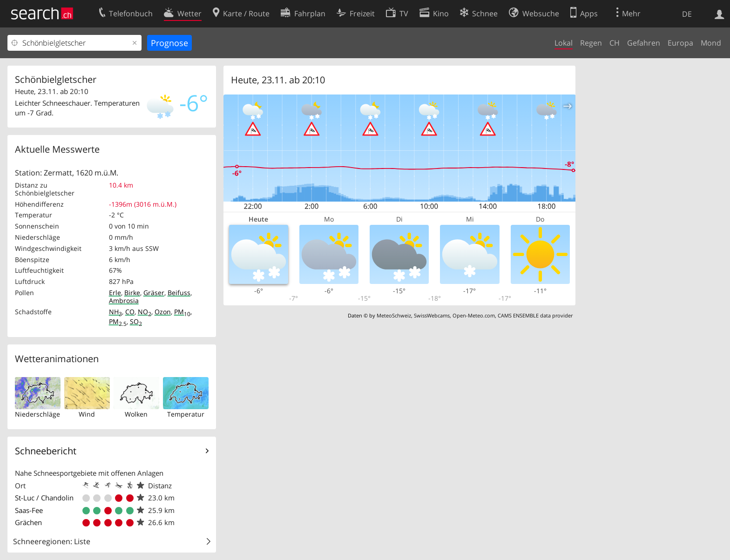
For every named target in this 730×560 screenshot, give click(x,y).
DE (687, 14)
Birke (132, 293)
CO (130, 312)
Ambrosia (124, 300)
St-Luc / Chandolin (44, 498)
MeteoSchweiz (394, 315)
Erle (115, 293)
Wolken (136, 414)
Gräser (154, 293)
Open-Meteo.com (474, 315)
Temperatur (186, 414)
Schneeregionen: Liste (52, 541)
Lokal (564, 43)
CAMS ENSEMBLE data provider (535, 315)
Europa (680, 43)
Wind (87, 414)
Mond (711, 43)
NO (145, 312)
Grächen (28, 522)
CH (615, 43)
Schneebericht (46, 451)
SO (136, 321)
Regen (591, 43)
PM (182, 312)
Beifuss (179, 293)
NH (115, 312)
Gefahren (644, 43)
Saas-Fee (29, 510)
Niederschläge (37, 414)
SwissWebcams (432, 315)
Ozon (163, 312)
